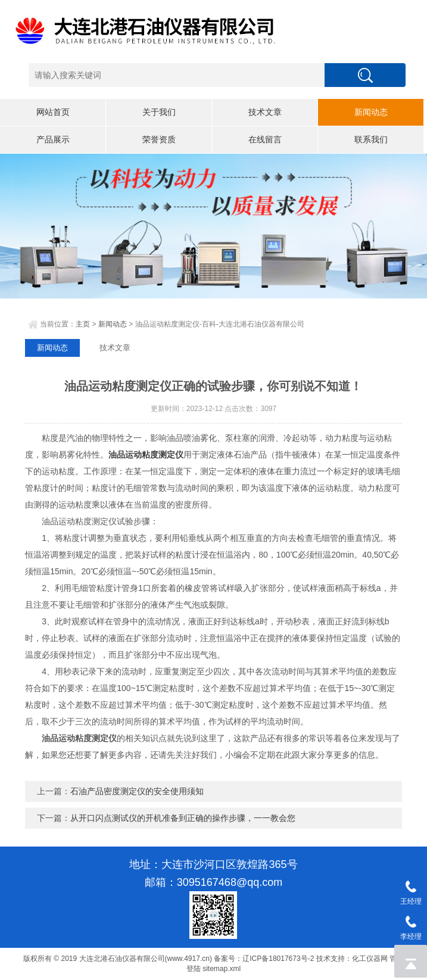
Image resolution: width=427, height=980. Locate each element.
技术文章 (265, 112)
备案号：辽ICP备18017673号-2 (264, 959)
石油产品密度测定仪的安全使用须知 (137, 791)
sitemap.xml (222, 969)
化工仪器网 (370, 959)
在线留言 (265, 139)
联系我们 (371, 139)
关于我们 (159, 112)
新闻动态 (371, 112)
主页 (83, 324)
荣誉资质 (159, 139)
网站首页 (53, 112)
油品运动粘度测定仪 (146, 455)
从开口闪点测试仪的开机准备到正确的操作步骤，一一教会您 (183, 818)
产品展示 (53, 139)
